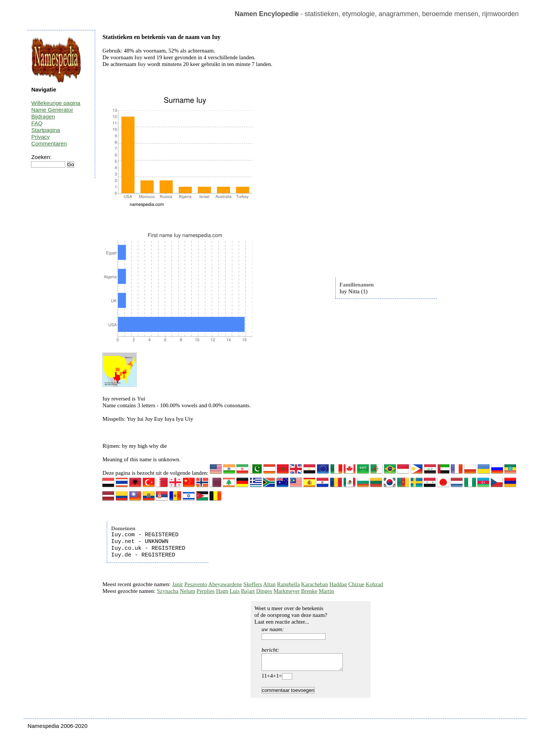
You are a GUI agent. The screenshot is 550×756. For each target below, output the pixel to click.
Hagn (222, 591)
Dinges (264, 591)
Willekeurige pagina (56, 103)
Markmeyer (287, 591)
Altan (269, 584)
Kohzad (374, 584)
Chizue (356, 584)
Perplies (206, 591)
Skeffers (253, 584)
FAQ (37, 123)
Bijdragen (43, 116)
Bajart (248, 591)
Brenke (309, 591)
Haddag (338, 584)
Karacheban (315, 584)
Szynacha (168, 591)
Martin (327, 591)
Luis (235, 591)
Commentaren (49, 143)
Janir (177, 584)
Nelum (188, 591)
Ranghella (288, 584)
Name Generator (52, 110)
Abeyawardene (225, 584)
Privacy (40, 137)
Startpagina (46, 130)
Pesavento (196, 584)
